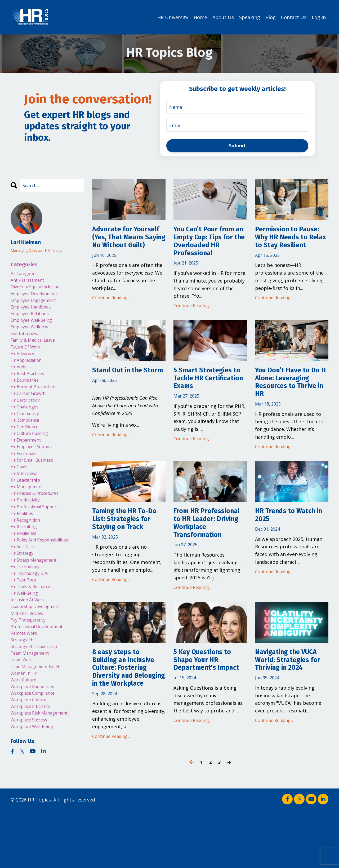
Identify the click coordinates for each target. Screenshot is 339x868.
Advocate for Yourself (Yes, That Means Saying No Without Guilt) (126, 245)
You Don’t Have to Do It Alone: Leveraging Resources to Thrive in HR (291, 397)
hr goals (20, 496)
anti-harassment (30, 282)
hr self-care (24, 588)
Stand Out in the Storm (122, 383)
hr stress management (37, 603)
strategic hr (24, 694)
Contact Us (294, 17)
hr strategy (24, 595)
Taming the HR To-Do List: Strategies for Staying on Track (126, 549)
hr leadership (27, 511)
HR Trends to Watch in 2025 (290, 540)
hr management (29, 519)
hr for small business (35, 488)
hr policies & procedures (39, 527)
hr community (27, 435)
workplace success (32, 786)
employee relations (33, 320)
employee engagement (37, 305)
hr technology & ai (32, 618)
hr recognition (28, 557)
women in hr (26, 733)
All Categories (26, 275)
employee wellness (32, 336)
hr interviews (26, 504)
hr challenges (26, 428)
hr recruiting (26, 565)
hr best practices (30, 389)
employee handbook (34, 313)
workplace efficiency (34, 771)
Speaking (250, 17)
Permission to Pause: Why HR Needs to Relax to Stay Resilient (287, 245)
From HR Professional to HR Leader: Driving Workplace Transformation (207, 554)
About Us (223, 17)
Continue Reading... (111, 312)
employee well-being (35, 328)
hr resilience (25, 572)
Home (200, 17)
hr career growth (31, 412)
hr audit (20, 382)
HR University (173, 17)
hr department (28, 466)
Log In (319, 17)
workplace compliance (37, 756)
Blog (271, 17)
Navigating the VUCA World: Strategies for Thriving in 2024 (284, 707)
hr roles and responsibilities (44, 580)
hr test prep (25, 626)
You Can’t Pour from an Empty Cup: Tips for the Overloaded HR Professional (210, 245)
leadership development (39, 656)
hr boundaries (27, 397)
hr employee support (35, 473)
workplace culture (32, 763)
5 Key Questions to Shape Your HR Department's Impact (208, 707)
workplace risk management (44, 778)
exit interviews (27, 343)
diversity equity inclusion (39, 290)
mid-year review (29, 664)
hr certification (28, 420)
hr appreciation (29, 374)
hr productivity (28, 534)
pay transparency (31, 672)
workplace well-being (36, 794)
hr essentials (25, 481)
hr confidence (27, 450)
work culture (26, 740)
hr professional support (38, 542)
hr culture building (33, 458)
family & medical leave (37, 351)
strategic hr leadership (38, 702)
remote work (26, 687)
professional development (41, 679)
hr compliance (27, 443)
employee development (38, 298)
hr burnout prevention (37, 404)
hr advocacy (24, 366)
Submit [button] (237, 146)
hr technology (27, 611)
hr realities (24, 549)
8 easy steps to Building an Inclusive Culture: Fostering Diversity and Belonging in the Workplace (127, 716)
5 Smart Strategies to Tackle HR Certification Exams (209, 388)
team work (24, 717)
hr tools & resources (35, 633)
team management (33, 710)
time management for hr (40, 725)
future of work (28, 359)
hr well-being (26, 641)
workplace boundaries (36, 748)
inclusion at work (31, 649)
